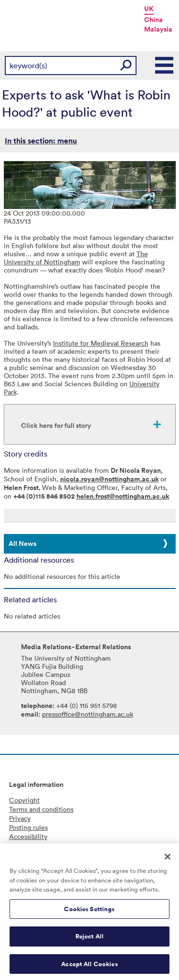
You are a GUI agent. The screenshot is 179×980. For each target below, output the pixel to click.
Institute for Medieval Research (101, 343)
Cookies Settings (89, 912)
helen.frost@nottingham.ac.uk (123, 496)
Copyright (24, 800)
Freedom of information (45, 845)
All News (22, 544)
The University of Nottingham (76, 258)
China (153, 20)
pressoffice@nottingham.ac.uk (88, 714)
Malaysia (158, 29)
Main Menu (165, 65)
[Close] (168, 860)
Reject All (89, 940)
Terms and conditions (41, 809)
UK (149, 9)
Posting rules (28, 827)
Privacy (20, 818)
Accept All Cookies (89, 967)
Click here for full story (56, 425)
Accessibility (28, 836)
